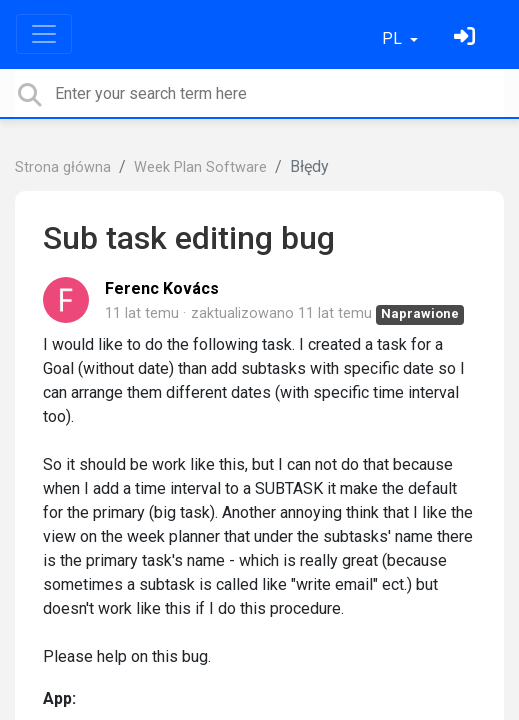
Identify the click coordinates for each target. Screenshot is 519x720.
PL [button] (394, 38)
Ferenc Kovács (162, 288)
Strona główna (63, 167)
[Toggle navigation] (44, 34)
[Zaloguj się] (467, 38)
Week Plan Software (200, 167)
